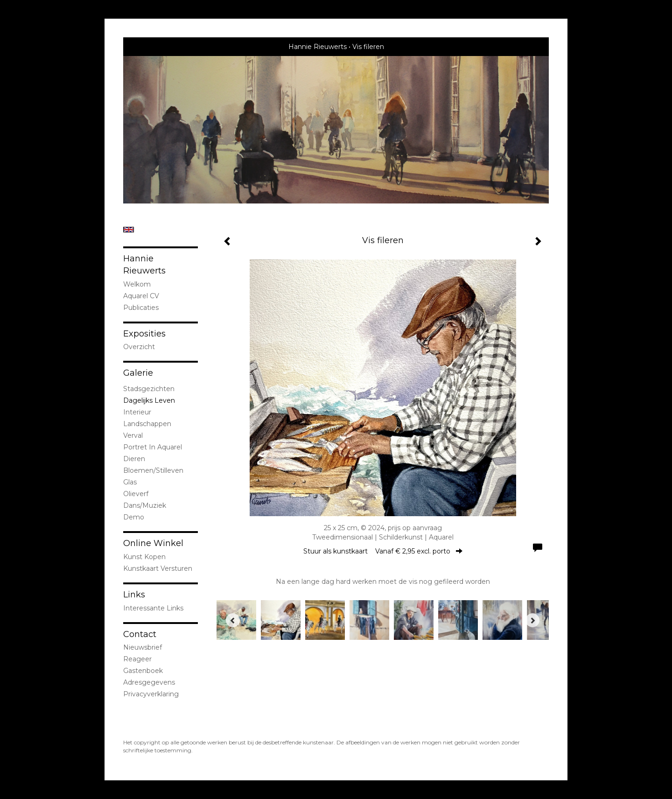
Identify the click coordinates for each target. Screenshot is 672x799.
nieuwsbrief (143, 647)
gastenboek (143, 671)
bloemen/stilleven (153, 470)
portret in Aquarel (153, 447)
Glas (130, 482)
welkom (137, 284)
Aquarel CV (141, 296)
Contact (140, 634)
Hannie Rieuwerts (318, 47)
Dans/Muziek (145, 505)
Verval (133, 435)
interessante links (153, 608)
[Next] (532, 620)
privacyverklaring (151, 694)
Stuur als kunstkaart (383, 551)
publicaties (141, 308)
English (129, 230)
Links (134, 595)
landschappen (147, 424)
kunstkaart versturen (158, 568)
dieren (134, 459)
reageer (137, 659)
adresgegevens (149, 682)
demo (134, 517)
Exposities (144, 334)
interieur (137, 412)
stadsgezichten (149, 389)
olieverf (136, 494)
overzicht (139, 347)
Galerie (138, 373)
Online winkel (153, 543)
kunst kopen (144, 557)
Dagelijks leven (149, 400)
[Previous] (233, 620)
